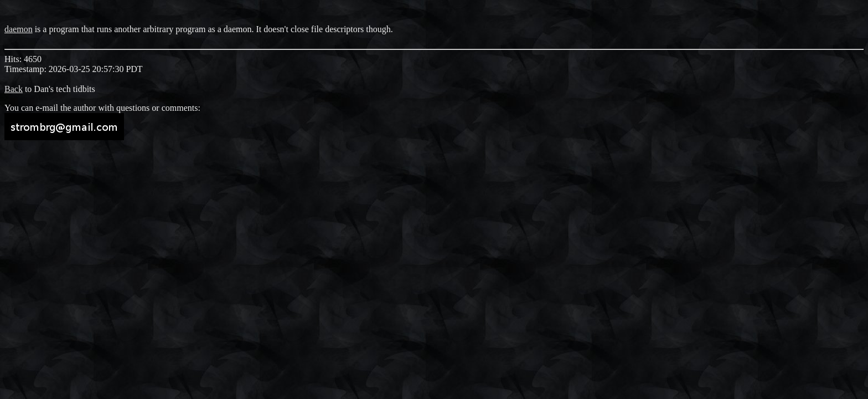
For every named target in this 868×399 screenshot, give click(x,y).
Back (14, 89)
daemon (19, 29)
